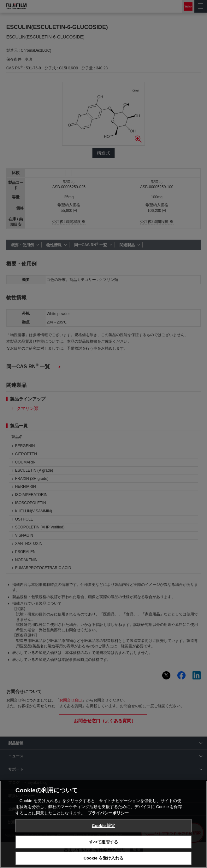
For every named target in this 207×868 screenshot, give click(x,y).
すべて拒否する (103, 842)
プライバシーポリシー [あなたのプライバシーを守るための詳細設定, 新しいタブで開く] (108, 813)
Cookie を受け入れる (104, 858)
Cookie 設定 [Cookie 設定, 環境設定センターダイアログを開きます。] (103, 826)
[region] (103, 824)
